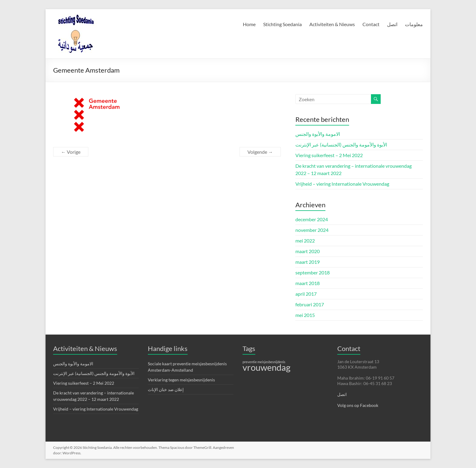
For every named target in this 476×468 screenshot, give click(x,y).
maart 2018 (308, 283)
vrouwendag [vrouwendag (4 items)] (267, 367)
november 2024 (312, 230)
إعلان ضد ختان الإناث (166, 389)
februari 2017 (310, 304)
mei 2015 (305, 315)
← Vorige (71, 152)
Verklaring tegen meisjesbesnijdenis (181, 380)
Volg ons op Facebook (358, 405)
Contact (371, 24)
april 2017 (306, 294)
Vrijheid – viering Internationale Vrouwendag (342, 184)
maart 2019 (308, 262)
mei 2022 (305, 241)
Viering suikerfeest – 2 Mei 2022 (329, 155)
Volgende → (260, 152)
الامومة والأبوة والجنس (318, 134)
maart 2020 (308, 251)
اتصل (392, 24)
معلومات (414, 24)
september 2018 (313, 272)
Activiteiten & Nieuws (332, 24)
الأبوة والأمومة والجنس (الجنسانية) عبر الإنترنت (341, 145)
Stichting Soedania (282, 24)
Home (249, 24)
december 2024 (312, 219)
